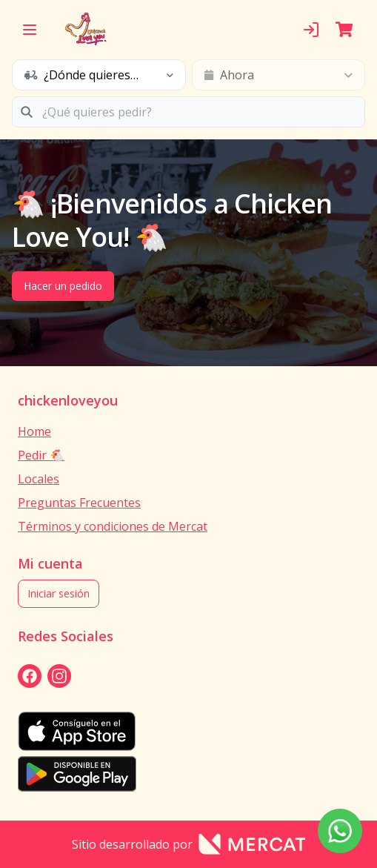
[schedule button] (99, 75)
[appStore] (188, 731)
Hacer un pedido (63, 286)
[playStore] (188, 774)
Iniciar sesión (59, 593)
